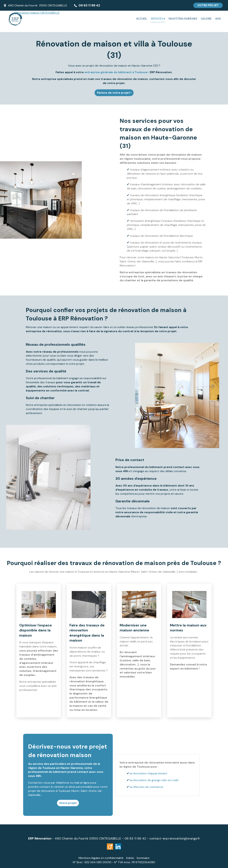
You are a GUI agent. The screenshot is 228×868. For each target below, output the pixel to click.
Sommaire (143, 858)
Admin (130, 858)
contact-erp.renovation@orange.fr (175, 838)
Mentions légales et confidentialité (101, 858)
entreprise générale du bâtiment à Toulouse (116, 72)
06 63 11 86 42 (135, 838)
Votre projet (68, 803)
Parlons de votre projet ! (114, 93)
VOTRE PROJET (208, 5)
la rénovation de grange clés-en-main (155, 780)
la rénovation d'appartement (149, 773)
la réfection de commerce (147, 787)
